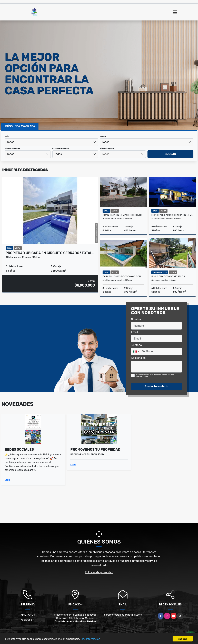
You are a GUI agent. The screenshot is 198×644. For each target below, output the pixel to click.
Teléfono (137, 345)
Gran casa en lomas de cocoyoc (122, 215)
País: (7, 136)
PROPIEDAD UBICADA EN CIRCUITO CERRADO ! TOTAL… (50, 253)
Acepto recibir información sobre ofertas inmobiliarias (155, 376)
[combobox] (51, 142)
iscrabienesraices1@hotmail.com (123, 615)
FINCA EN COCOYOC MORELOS (168, 276)
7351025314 (28, 620)
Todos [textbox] (11, 142)
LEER (7, 480)
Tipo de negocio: (107, 148)
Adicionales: (139, 358)
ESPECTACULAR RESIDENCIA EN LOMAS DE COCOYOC (172, 215)
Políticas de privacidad (99, 572)
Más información (90, 639)
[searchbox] (123, 154)
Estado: (103, 136)
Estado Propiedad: (61, 148)
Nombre (137, 319)
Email (135, 332)
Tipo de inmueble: (13, 148)
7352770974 (28, 615)
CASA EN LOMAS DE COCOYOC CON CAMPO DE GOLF (123, 276)
